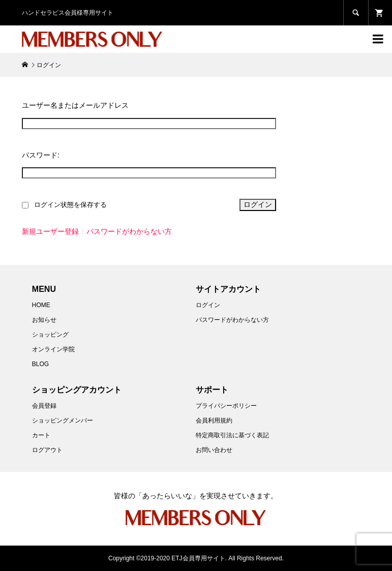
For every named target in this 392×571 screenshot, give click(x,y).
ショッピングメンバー (63, 420)
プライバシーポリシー (226, 406)
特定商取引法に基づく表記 (232, 435)
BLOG (40, 364)
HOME (41, 305)
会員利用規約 (214, 420)
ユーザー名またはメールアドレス (75, 105)
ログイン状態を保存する (70, 205)
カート (41, 435)
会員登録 (44, 406)
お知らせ (44, 320)
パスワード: (41, 155)
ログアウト (47, 450)
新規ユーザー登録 (50, 231)
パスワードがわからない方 (129, 231)
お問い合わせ (214, 450)
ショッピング (50, 335)
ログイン (208, 305)
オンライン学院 (53, 349)
